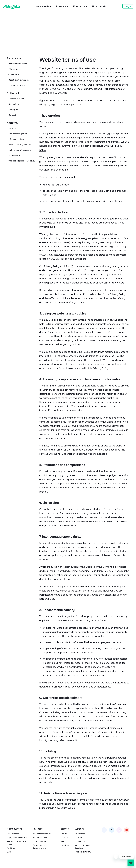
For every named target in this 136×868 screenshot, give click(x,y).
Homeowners (14, 829)
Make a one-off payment (20, 150)
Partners (38, 829)
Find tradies (12, 848)
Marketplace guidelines (19, 134)
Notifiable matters (17, 85)
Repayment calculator (17, 838)
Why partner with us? (42, 834)
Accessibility (14, 155)
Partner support (40, 838)
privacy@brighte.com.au (110, 283)
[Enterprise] (80, 6)
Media (63, 841)
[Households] (43, 6)
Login (128, 6)
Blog (9, 852)
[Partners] (62, 6)
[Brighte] (11, 6)
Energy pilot (14, 110)
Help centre (80, 834)
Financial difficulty (17, 99)
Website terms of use (18, 64)
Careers (64, 838)
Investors (65, 845)
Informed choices (16, 139)
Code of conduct (40, 841)
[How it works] (99, 6)
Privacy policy (51, 81)
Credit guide (14, 74)
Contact (12, 115)
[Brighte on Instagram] (119, 830)
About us (64, 834)
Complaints (14, 104)
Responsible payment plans (21, 145)
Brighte (65, 829)
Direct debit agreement (19, 80)
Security (12, 128)
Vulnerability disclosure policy (22, 161)
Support (79, 829)
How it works (13, 834)
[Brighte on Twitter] (112, 830)
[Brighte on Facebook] (104, 830)
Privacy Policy (93, 81)
